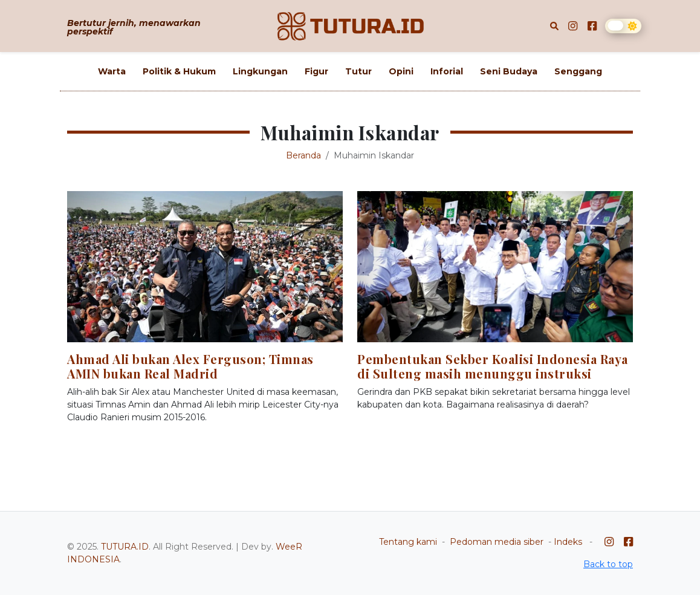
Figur (316, 71)
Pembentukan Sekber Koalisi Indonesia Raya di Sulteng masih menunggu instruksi (493, 366)
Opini (401, 71)
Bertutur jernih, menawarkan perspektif (134, 27)
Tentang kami (408, 542)
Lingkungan (260, 71)
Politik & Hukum (179, 71)
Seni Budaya (509, 71)
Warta (112, 71)
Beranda (303, 155)
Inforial (447, 71)
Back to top (608, 564)
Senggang (578, 71)
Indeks (568, 542)
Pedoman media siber (497, 542)
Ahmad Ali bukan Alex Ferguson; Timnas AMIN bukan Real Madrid (190, 366)
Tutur (358, 71)
